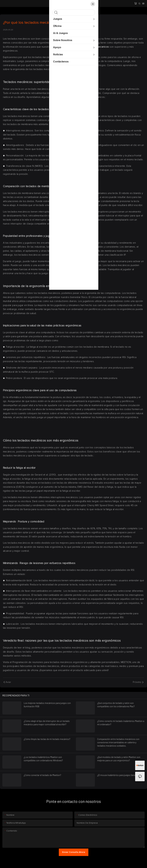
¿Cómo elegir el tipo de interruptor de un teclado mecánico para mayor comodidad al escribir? (47, 723)
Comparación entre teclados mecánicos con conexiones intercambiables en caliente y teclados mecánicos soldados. (118, 742)
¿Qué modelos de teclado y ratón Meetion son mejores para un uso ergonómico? (119, 759)
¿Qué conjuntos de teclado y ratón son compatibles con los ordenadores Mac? (116, 705)
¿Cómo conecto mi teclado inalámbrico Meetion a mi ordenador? (121, 723)
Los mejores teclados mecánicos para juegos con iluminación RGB (47, 705)
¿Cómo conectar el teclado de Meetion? (42, 775)
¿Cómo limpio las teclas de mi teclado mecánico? (47, 739)
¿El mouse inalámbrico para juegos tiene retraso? (121, 775)
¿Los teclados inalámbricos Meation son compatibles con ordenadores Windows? (43, 759)
